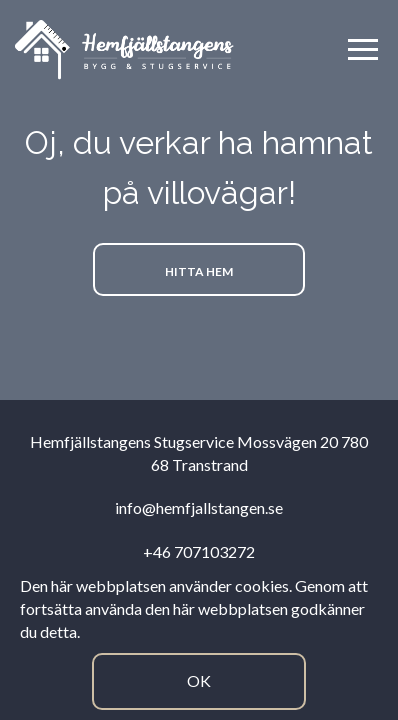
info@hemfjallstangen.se (199, 507)
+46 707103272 (199, 551)
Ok (199, 680)
